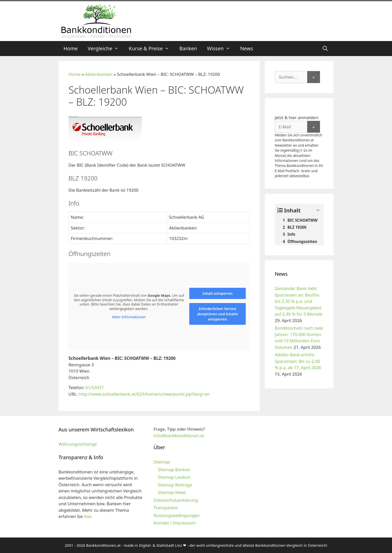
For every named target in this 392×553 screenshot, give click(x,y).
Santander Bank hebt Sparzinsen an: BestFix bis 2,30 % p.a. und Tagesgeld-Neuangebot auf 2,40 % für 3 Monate (298, 301)
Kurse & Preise (151, 49)
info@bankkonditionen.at (179, 436)
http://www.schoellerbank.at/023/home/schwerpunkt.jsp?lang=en (144, 394)
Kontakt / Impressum (174, 523)
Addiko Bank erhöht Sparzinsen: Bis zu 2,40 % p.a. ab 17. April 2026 (298, 361)
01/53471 (94, 387)
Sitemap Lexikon (174, 477)
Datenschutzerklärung (176, 500)
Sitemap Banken (174, 470)
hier (87, 516)
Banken (188, 48)
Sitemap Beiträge (175, 485)
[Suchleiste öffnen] (325, 49)
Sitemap (162, 462)
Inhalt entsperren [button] (217, 293)
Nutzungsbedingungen (177, 515)
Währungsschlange (78, 444)
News (247, 48)
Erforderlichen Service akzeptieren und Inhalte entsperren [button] (217, 314)
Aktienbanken (99, 74)
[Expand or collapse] (318, 210)
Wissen (221, 49)
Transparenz (166, 508)
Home (71, 48)
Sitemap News (172, 492)
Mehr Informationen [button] (129, 317)
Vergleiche (106, 49)
